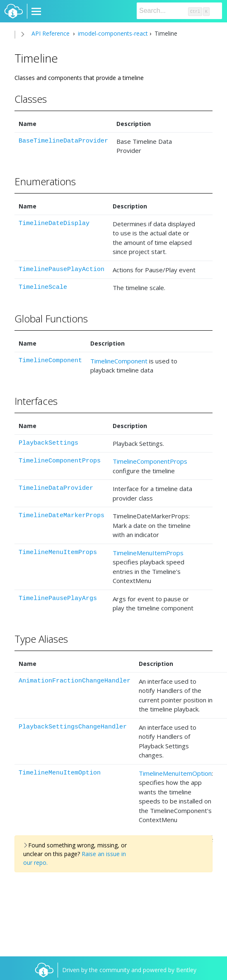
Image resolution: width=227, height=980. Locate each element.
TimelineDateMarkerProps (62, 516)
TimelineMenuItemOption (60, 773)
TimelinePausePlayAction (62, 270)
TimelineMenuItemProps (58, 553)
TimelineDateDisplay (54, 224)
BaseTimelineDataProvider (63, 141)
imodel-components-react (112, 33)
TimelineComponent (50, 361)
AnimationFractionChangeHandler (75, 681)
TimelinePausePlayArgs (58, 599)
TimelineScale (43, 287)
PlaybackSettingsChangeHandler (73, 727)
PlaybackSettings (48, 443)
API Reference (51, 33)
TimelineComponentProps (60, 461)
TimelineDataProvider (56, 488)
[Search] (179, 11)
